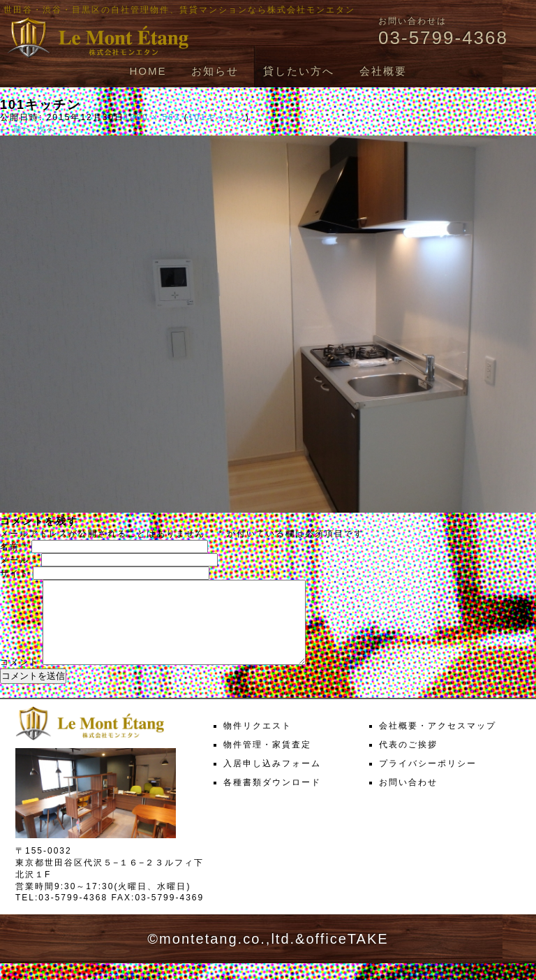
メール (19, 560)
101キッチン (217, 117)
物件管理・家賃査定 (267, 761)
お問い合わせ (408, 799)
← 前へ (16, 129)
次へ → (53, 129)
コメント (20, 679)
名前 (14, 547)
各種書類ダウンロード (272, 799)
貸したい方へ (299, 71)
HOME (148, 71)
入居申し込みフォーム (272, 780)
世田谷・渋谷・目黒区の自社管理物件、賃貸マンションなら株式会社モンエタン (179, 10)
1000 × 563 (152, 117)
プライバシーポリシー (428, 780)
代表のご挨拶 (408, 761)
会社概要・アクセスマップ (438, 743)
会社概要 (383, 71)
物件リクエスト (258, 743)
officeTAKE (347, 956)
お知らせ (215, 71)
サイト (15, 573)
